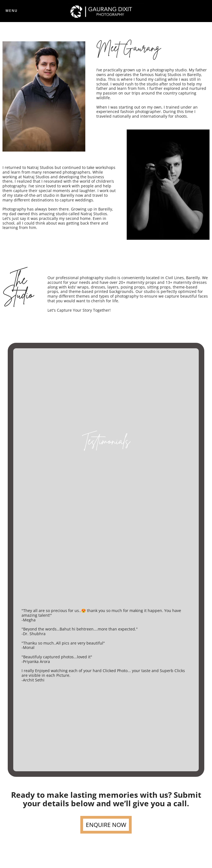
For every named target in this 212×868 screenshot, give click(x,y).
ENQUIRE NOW (106, 825)
